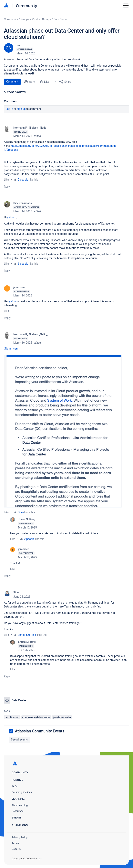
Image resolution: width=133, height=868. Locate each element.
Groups (25, 19)
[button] (63, 430)
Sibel (16, 592)
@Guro (11, 217)
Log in (9, 109)
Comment (12, 82)
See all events (19, 740)
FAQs (15, 786)
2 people (23, 180)
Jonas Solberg (27, 519)
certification (12, 717)
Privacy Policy (20, 837)
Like (6, 180)
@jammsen (11, 349)
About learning (20, 805)
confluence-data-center (36, 717)
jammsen (19, 287)
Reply (7, 187)
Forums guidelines (22, 792)
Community (27, 5)
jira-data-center (62, 717)
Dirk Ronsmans (23, 203)
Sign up (21, 109)
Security (16, 849)
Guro (19, 45)
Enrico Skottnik (27, 635)
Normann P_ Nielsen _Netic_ (30, 128)
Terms (15, 843)
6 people (23, 264)
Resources (18, 811)
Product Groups (41, 19)
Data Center (61, 19)
